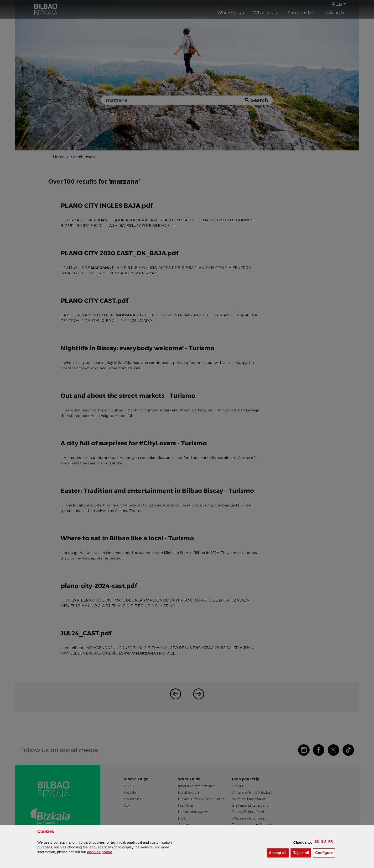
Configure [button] (325, 853)
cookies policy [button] (99, 852)
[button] (317, 841)
